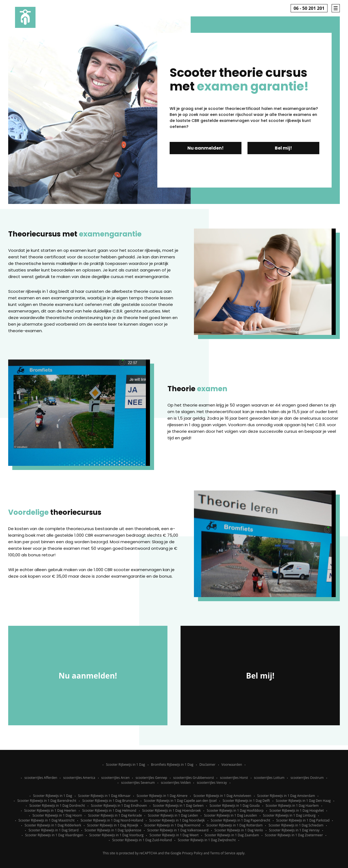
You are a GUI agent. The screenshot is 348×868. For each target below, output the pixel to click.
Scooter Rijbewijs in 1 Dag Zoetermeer (294, 835)
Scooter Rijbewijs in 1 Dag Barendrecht (47, 801)
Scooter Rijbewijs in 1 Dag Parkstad (303, 820)
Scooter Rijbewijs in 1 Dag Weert (174, 835)
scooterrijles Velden (176, 783)
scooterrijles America (79, 778)
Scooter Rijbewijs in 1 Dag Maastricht (47, 820)
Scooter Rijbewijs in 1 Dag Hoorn (57, 815)
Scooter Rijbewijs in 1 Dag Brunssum (110, 801)
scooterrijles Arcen (116, 778)
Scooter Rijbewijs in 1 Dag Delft (246, 801)
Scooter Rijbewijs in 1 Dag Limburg (289, 815)
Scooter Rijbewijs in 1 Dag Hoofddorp (235, 810)
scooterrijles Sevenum (138, 783)
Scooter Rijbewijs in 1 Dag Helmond (109, 810)
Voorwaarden (232, 765)
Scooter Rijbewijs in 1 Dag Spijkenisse (113, 830)
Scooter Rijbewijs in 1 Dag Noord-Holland (112, 820)
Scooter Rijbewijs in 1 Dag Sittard (53, 830)
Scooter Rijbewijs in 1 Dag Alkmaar (104, 796)
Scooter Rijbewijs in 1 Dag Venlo (239, 830)
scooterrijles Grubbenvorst (194, 778)
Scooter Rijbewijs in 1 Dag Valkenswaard (178, 830)
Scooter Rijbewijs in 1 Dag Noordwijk (177, 820)
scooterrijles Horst (234, 778)
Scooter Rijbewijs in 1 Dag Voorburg (117, 835)
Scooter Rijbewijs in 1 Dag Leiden (173, 815)
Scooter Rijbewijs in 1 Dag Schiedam (296, 825)
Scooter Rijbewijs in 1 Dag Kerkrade (115, 815)
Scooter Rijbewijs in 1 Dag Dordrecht (57, 806)
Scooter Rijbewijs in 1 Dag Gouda (235, 806)
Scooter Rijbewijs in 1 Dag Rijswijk (113, 825)
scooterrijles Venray (212, 783)
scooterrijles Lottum (269, 778)
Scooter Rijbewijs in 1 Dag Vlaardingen (54, 835)
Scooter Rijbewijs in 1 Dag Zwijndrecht (207, 840)
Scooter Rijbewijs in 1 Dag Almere (162, 796)
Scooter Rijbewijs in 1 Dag (126, 765)
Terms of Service (223, 853)
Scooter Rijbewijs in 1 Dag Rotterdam (234, 825)
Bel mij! (283, 148)
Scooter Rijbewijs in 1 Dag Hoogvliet (297, 810)
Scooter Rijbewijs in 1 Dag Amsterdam (286, 796)
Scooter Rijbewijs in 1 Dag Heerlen (50, 810)
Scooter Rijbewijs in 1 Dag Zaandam (232, 835)
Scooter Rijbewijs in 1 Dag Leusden (231, 815)
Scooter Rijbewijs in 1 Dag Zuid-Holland (142, 840)
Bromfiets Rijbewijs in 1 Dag (172, 765)
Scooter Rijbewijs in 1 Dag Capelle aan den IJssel (180, 801)
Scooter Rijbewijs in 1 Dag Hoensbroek (172, 810)
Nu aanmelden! (206, 148)
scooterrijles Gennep (151, 778)
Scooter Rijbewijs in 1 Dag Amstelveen (222, 796)
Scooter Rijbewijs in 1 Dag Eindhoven (119, 806)
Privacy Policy (192, 853)
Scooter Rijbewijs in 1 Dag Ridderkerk (53, 825)
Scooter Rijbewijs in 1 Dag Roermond (172, 825)
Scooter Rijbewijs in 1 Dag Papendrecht (241, 820)
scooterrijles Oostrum (307, 778)
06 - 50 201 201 (309, 8)
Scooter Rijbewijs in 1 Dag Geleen (178, 806)
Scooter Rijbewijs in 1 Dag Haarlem (292, 806)
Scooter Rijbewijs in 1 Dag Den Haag (303, 801)
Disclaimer (207, 765)
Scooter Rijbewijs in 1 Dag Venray (294, 830)
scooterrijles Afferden (41, 778)
